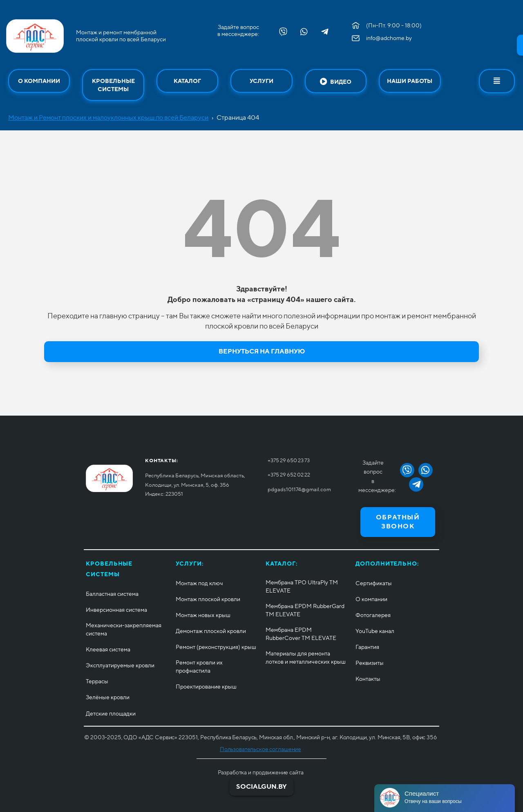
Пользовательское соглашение (260, 749)
